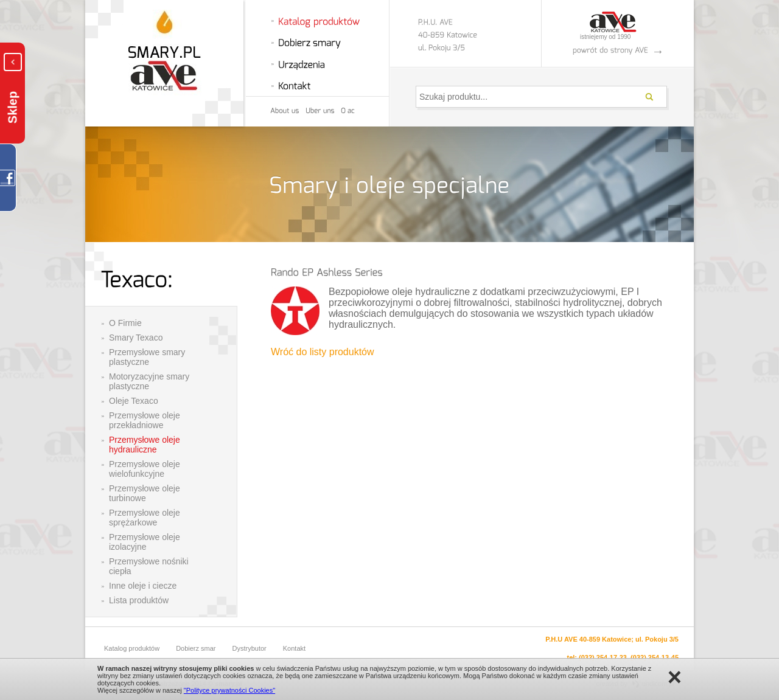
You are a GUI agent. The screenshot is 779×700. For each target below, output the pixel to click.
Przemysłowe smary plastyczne (147, 357)
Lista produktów (139, 600)
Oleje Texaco (134, 401)
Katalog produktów (132, 648)
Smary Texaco (136, 338)
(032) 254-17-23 (603, 657)
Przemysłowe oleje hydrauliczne (145, 445)
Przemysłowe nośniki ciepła (149, 566)
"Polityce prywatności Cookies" (229, 690)
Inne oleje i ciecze (143, 586)
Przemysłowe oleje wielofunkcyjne (145, 469)
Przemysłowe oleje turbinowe (145, 493)
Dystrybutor (250, 648)
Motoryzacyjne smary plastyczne (149, 381)
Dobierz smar (196, 648)
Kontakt (294, 648)
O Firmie (125, 323)
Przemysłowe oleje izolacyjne (145, 542)
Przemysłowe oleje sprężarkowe (145, 518)
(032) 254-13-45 (655, 657)
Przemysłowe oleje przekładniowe (145, 420)
